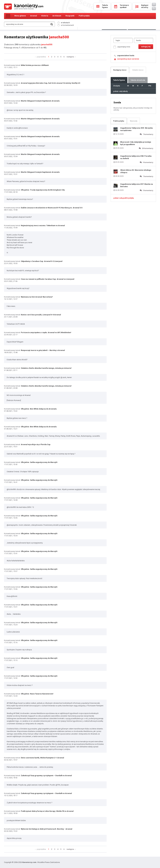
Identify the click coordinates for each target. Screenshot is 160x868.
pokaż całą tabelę (121, 91)
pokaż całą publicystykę (124, 198)
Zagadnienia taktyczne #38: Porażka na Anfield (136, 157)
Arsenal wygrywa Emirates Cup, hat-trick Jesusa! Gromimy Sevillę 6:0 (50, 83)
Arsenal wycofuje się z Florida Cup (36, 444)
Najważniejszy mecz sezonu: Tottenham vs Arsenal (43, 225)
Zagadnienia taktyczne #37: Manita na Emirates (137, 185)
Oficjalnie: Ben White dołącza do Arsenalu (39, 409)
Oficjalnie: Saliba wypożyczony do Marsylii (39, 462)
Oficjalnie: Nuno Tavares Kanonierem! (37, 694)
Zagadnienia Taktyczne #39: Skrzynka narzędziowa (136, 129)
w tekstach (64, 23)
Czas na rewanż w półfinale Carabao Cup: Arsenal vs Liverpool (48, 279)
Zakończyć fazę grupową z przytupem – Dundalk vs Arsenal (46, 776)
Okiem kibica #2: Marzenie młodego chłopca (136, 171)
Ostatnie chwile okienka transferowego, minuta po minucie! (46, 368)
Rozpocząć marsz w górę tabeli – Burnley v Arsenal (43, 350)
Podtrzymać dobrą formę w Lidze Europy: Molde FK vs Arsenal (47, 811)
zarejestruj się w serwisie (128, 59)
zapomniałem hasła (126, 56)
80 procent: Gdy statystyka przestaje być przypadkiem (136, 143)
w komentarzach (66, 25)
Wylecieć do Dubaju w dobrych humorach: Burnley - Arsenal (47, 829)
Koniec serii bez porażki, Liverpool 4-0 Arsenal (41, 315)
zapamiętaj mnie (122, 47)
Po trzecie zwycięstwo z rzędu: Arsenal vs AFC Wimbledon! (46, 332)
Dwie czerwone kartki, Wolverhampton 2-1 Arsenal (42, 758)
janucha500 (47, 45)
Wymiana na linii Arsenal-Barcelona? (37, 297)
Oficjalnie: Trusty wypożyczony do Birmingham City (43, 190)
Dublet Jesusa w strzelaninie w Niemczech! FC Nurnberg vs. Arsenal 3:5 (52, 208)
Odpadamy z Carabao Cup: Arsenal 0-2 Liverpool (42, 261)
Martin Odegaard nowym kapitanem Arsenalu (40, 101)
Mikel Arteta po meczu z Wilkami (35, 65)
